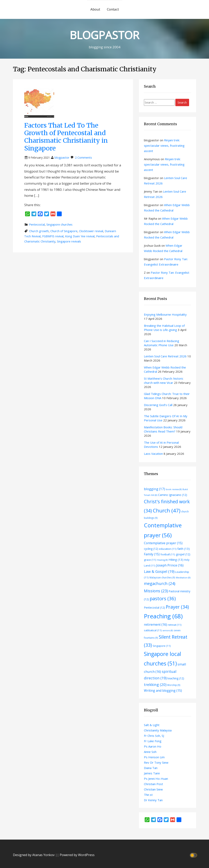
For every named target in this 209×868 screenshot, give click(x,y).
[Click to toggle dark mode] (194, 855)
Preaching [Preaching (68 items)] (163, 616)
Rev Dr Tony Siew (156, 762)
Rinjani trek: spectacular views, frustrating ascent (164, 145)
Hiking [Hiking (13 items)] (176, 560)
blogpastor (62, 158)
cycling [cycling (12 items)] (151, 549)
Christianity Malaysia (158, 730)
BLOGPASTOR (104, 35)
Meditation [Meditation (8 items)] (183, 578)
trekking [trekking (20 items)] (155, 684)
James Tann (152, 773)
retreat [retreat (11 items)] (175, 625)
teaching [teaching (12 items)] (176, 678)
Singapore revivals (69, 241)
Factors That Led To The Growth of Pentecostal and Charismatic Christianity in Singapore (66, 137)
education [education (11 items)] (168, 549)
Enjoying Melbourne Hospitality (165, 314)
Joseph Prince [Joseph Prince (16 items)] (170, 565)
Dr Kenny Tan (153, 800)
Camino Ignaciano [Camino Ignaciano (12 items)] (173, 495)
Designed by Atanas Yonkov (34, 855)
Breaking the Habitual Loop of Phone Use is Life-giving (164, 328)
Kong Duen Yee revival (80, 236)
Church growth (39, 231)
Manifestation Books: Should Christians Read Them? (163, 429)
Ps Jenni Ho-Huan (156, 779)
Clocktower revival (91, 231)
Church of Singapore (64, 231)
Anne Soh (150, 752)
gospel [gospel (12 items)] (183, 554)
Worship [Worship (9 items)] (174, 685)
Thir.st (148, 795)
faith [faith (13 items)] (184, 549)
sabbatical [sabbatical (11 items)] (153, 630)
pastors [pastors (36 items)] (163, 598)
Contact (113, 9)
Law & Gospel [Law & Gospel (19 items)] (159, 571)
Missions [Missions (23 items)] (156, 591)
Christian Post (153, 784)
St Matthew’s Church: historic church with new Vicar (164, 381)
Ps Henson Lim (154, 757)
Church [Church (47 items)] (167, 510)
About (95, 9)
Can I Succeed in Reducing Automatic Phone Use (162, 343)
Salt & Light (152, 725)
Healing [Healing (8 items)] (162, 560)
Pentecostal (37, 225)
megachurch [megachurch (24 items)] (160, 583)
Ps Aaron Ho (153, 746)
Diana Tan (151, 768)
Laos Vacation (153, 454)
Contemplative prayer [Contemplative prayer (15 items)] (163, 543)
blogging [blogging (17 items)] (154, 489)
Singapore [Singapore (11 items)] (162, 646)
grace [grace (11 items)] (150, 560)
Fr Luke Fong (153, 741)
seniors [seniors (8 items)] (168, 630)
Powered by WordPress (77, 855)
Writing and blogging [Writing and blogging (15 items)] (163, 691)
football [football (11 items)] (168, 554)
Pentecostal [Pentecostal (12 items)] (154, 608)
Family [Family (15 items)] (152, 554)
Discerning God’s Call (158, 405)
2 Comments (84, 158)
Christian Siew (153, 789)
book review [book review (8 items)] (174, 489)
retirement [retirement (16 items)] (155, 624)
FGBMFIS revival (53, 236)
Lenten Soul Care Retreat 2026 (165, 356)
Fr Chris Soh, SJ (154, 736)
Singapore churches (59, 225)
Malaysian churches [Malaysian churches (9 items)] (162, 577)
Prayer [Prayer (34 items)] (177, 607)
